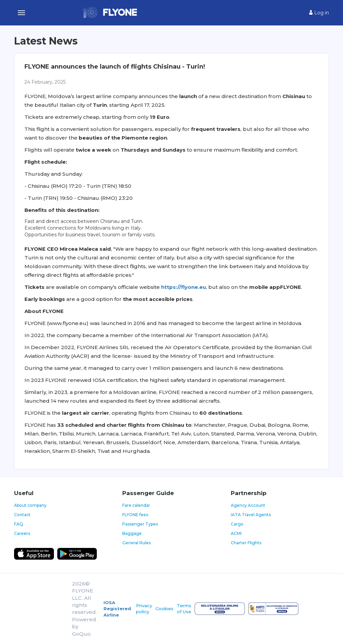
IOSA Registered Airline (117, 609)
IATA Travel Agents (251, 515)
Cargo (237, 524)
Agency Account (248, 505)
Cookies (164, 609)
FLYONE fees (135, 515)
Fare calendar (136, 505)
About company (30, 505)
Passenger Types (140, 524)
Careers (22, 533)
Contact (22, 515)
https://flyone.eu (184, 287)
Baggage (132, 533)
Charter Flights (246, 543)
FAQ (19, 524)
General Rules (136, 543)
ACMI (236, 533)
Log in (319, 13)
